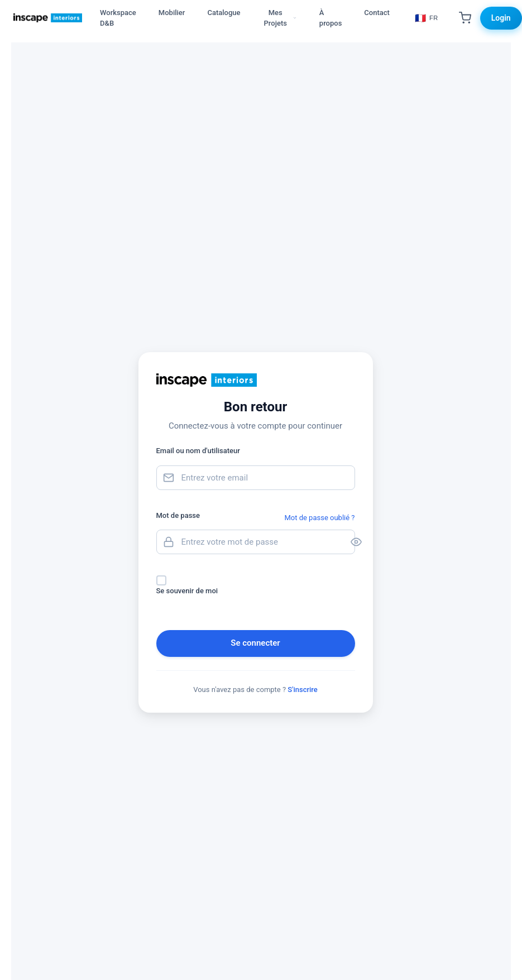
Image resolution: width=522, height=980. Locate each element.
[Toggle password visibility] (346, 542)
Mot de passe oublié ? (319, 518)
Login (501, 18)
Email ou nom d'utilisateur (198, 451)
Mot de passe (178, 515)
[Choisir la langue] (427, 18)
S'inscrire (302, 690)
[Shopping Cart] (465, 18)
